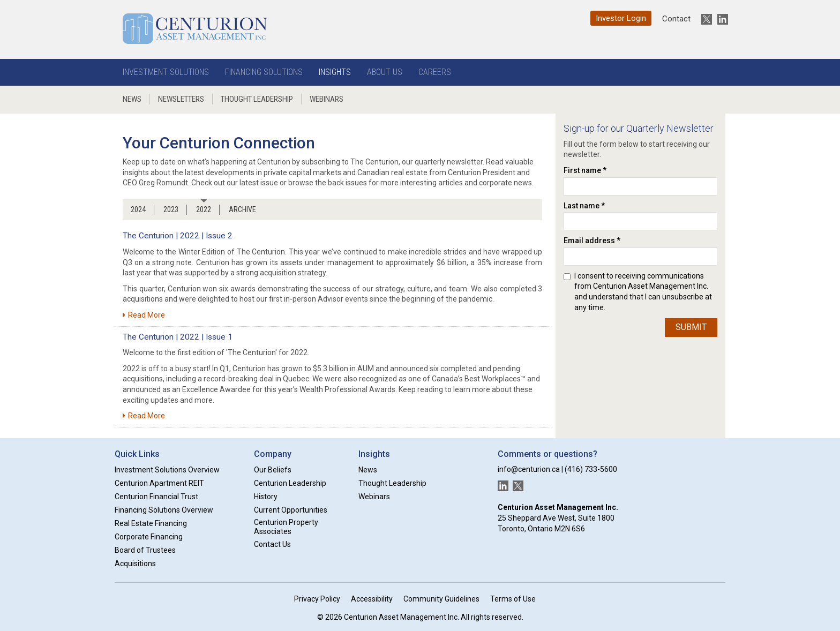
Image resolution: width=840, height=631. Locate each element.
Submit (691, 327)
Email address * (592, 241)
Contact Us (272, 544)
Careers (435, 72)
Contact (676, 19)
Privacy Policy (317, 599)
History (266, 497)
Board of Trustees (145, 550)
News (132, 99)
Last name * (584, 206)
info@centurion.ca (529, 469)
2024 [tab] (138, 209)
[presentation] (607, 357)
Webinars (327, 99)
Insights (335, 72)
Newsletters (181, 99)
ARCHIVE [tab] (242, 209)
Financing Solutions (264, 72)
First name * (585, 170)
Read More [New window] (144, 315)
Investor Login (621, 18)
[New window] (704, 19)
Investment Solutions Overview (167, 470)
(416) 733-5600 (591, 469)
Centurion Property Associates (286, 527)
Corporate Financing (149, 537)
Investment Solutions (166, 72)
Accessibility (372, 599)
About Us (385, 72)
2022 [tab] (204, 209)
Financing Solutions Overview (164, 510)
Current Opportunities (291, 510)
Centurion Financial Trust (156, 497)
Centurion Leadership (290, 483)
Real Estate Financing (151, 523)
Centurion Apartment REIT (159, 483)
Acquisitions (135, 564)
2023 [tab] (171, 209)
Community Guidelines (441, 599)
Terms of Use (513, 599)
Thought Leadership (257, 99)
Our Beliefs (273, 470)
